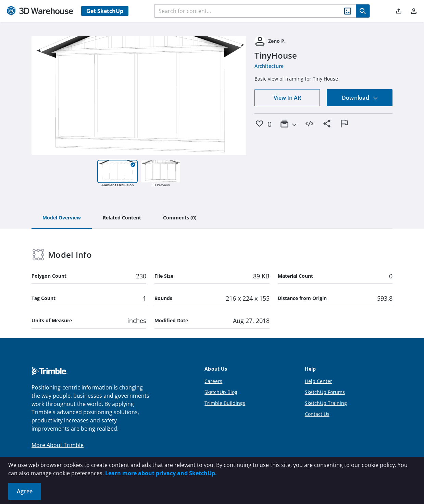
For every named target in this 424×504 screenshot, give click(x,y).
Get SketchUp (105, 11)
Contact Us (317, 414)
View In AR (287, 98)
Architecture (269, 66)
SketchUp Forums (325, 392)
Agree (25, 491)
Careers (213, 381)
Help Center (319, 381)
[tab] (62, 218)
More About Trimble (58, 445)
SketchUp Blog (221, 392)
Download (360, 98)
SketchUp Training (326, 403)
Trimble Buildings (225, 403)
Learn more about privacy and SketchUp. (161, 473)
